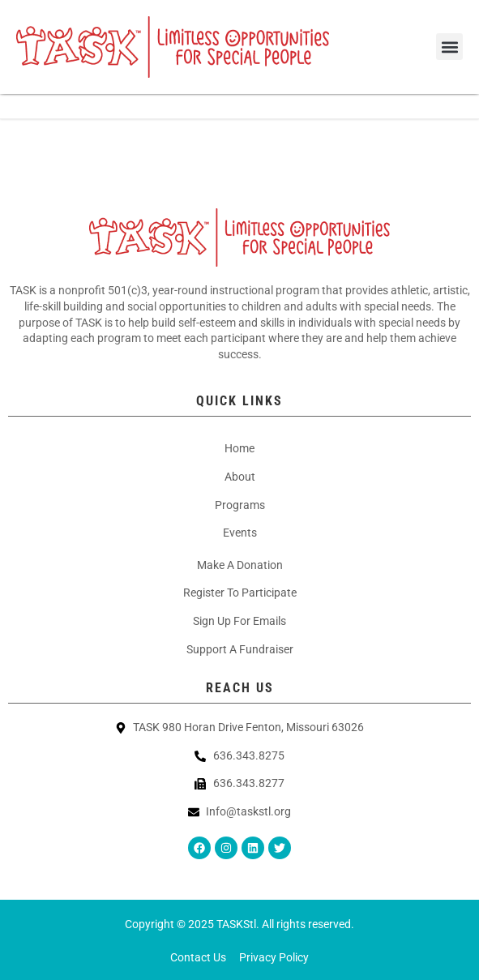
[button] (449, 47)
